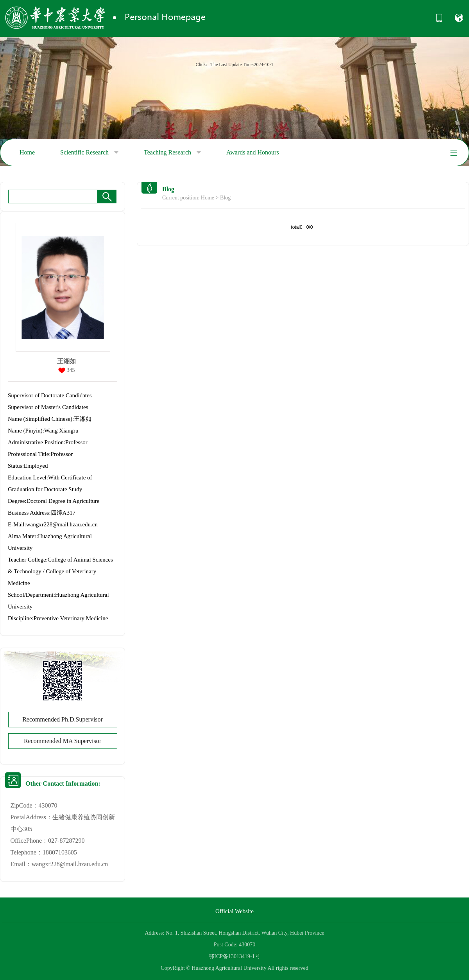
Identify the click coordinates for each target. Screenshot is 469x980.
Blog (225, 198)
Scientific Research (89, 153)
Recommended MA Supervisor (63, 741)
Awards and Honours (253, 152)
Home (27, 152)
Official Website (234, 911)
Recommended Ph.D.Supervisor (63, 719)
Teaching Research (172, 153)
